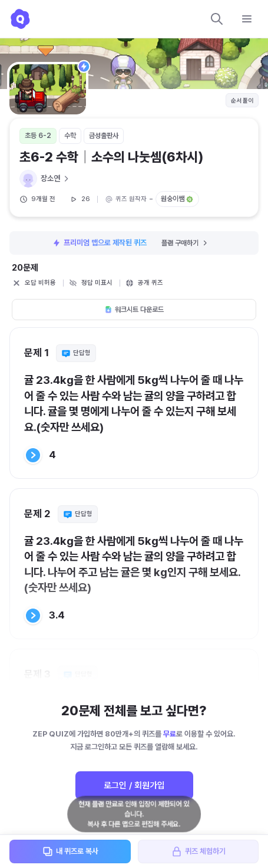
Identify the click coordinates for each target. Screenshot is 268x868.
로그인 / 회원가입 (134, 785)
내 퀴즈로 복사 (70, 851)
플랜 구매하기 (185, 243)
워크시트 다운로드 (134, 310)
